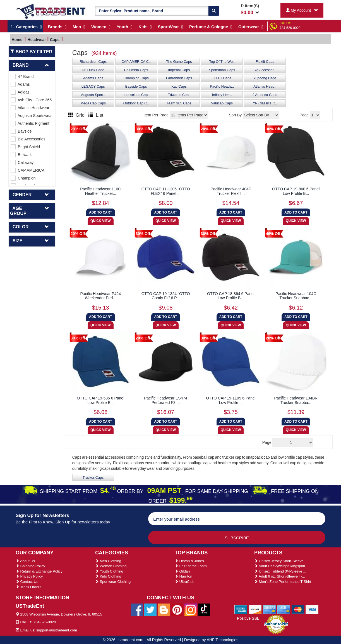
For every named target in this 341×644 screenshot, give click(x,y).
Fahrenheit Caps (179, 78)
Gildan (182, 571)
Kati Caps (179, 87)
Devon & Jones (189, 561)
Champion (23, 178)
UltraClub (185, 582)
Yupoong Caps (265, 78)
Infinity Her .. (222, 95)
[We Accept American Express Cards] (241, 609)
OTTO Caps (222, 78)
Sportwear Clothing (113, 582)
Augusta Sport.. (93, 95)
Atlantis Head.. (265, 87)
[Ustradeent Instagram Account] (191, 609)
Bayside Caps (136, 87)
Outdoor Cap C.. (136, 103)
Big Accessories (28, 139)
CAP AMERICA (27, 170)
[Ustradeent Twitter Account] (150, 609)
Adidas (20, 92)
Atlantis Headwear (30, 108)
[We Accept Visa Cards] (312, 609)
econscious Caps (136, 95)
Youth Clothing (109, 571)
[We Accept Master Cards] (298, 609)
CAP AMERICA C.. (136, 62)
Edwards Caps (179, 95)
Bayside (21, 131)
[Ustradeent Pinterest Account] (177, 609)
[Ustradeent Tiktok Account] (204, 609)
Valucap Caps (222, 103)
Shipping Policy (30, 566)
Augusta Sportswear (32, 116)
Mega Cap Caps (93, 103)
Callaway (22, 162)
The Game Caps (179, 62)
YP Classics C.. (265, 103)
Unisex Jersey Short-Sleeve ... (281, 561)
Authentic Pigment (30, 123)
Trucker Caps (93, 478)
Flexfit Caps (265, 62)
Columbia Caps (136, 70)
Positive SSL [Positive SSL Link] (248, 618)
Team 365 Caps (179, 103)
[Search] (214, 11)
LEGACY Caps (93, 87)
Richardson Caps (93, 62)
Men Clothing (108, 561)
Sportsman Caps (222, 70)
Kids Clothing (108, 576)
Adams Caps (93, 78)
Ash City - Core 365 (31, 100)
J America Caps (265, 95)
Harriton (183, 576)
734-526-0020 (290, 28)
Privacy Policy (29, 576)
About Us (25, 561)
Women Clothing (111, 566)
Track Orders (28, 587)
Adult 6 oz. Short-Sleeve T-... (280, 576)
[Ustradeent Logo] (51, 11)
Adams (20, 84)
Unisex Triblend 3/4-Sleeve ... (280, 571)
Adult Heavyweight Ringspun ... (282, 566)
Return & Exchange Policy (39, 571)
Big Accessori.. (265, 70)
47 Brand (22, 76)
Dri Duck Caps (93, 70)
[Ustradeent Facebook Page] (137, 609)
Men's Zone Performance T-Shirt (283, 582)
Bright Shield (25, 147)
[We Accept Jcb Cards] (284, 609)
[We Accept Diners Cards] (269, 609)
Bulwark (21, 155)
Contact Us (27, 582)
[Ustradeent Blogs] (164, 609)
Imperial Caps (179, 70)
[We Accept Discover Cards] (255, 609)
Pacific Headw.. (222, 87)
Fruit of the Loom (191, 566)
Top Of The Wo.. (222, 62)
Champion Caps (136, 78)
